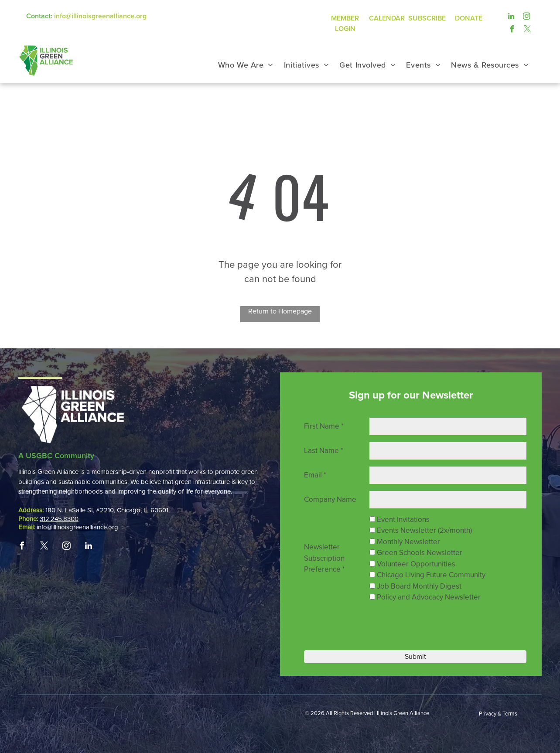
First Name (324, 426)
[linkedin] (511, 16)
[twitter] (528, 29)
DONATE (469, 18)
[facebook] (512, 29)
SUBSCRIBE (427, 18)
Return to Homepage (280, 311)
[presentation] (429, 625)
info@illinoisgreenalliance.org (100, 16)
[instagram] (527, 16)
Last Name (324, 451)
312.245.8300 (59, 519)
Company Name (330, 499)
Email (315, 475)
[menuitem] (246, 65)
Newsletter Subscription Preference (324, 558)
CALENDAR (387, 18)
